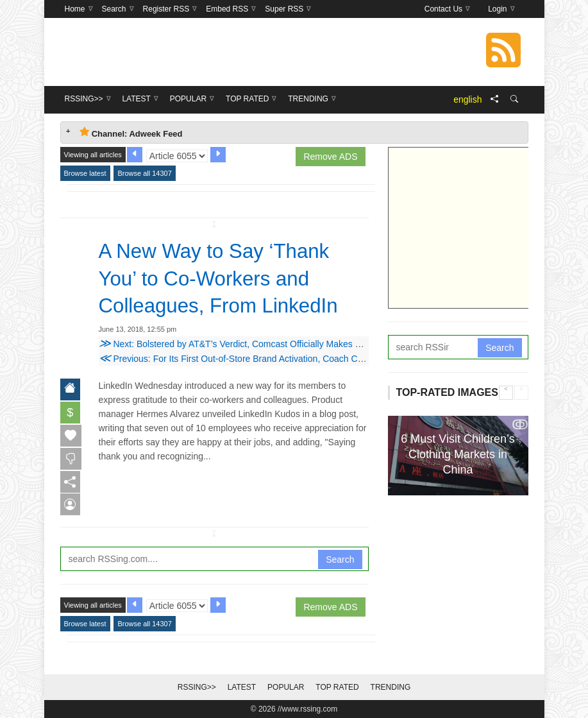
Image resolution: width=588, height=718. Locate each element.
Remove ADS (330, 157)
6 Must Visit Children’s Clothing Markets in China (458, 454)
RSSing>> (197, 687)
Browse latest (85, 173)
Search (340, 560)
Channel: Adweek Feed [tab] (131, 132)
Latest (242, 687)
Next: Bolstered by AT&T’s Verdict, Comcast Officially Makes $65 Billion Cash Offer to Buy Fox (293, 343)
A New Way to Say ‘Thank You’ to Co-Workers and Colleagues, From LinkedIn (221, 278)
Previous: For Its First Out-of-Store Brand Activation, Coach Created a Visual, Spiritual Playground (301, 358)
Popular (286, 687)
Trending (391, 687)
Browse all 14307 (144, 173)
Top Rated (337, 687)
